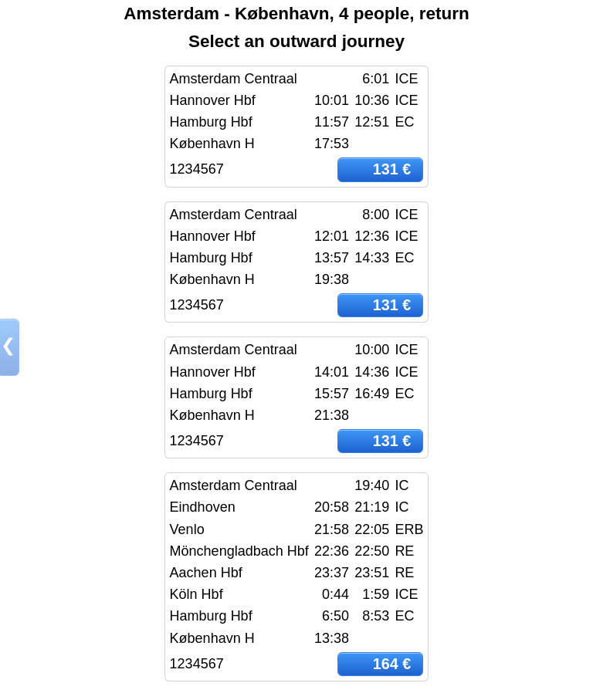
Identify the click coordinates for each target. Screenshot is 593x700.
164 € (392, 664)
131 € (392, 169)
